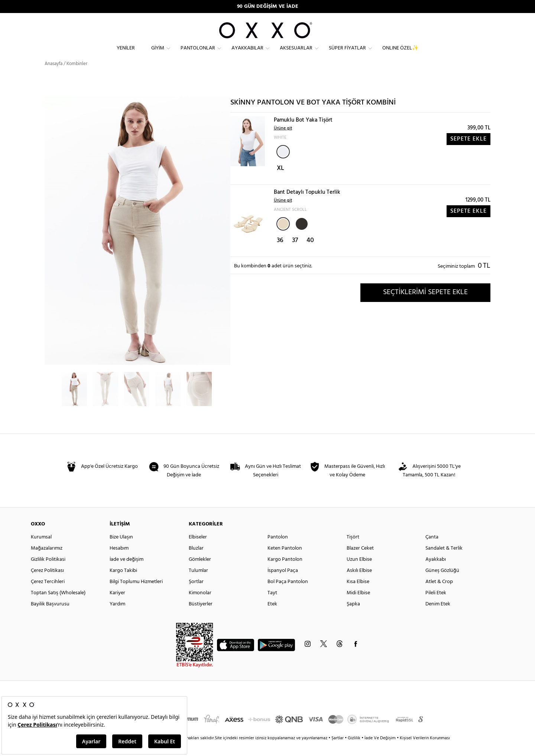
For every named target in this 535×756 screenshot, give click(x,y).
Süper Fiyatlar (347, 54)
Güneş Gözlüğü (442, 583)
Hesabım (119, 561)
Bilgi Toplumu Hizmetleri (136, 594)
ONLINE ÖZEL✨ (400, 54)
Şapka (353, 616)
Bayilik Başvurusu (50, 616)
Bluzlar (196, 561)
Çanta (432, 549)
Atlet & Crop (439, 594)
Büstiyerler (201, 616)
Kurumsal (41, 549)
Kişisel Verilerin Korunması (425, 750)
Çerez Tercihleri (48, 594)
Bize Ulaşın (121, 549)
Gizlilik (355, 750)
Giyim (158, 54)
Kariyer (117, 605)
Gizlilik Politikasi (48, 572)
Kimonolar (200, 605)
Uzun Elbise (359, 572)
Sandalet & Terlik (444, 561)
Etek (272, 616)
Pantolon (278, 549)
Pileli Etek (436, 605)
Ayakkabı (436, 572)
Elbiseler (198, 549)
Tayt (272, 605)
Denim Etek (438, 616)
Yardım (117, 616)
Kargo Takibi (123, 583)
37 (295, 253)
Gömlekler (200, 572)
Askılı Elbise (359, 583)
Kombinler (77, 76)
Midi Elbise (358, 605)
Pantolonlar (198, 54)
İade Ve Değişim (380, 750)
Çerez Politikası (47, 583)
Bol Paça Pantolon (288, 594)
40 (310, 253)
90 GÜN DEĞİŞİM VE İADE (268, 7)
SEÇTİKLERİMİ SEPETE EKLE (425, 305)
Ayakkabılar (247, 54)
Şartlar (338, 750)
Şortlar (196, 594)
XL (281, 181)
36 (280, 253)
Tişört (353, 549)
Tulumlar (198, 583)
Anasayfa (53, 76)
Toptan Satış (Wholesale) (58, 605)
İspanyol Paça (283, 583)
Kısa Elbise (358, 594)
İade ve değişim (127, 572)
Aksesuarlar (296, 54)
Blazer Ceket (360, 561)
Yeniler (126, 54)
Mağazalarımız (47, 561)
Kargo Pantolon (285, 572)
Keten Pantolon (285, 561)
